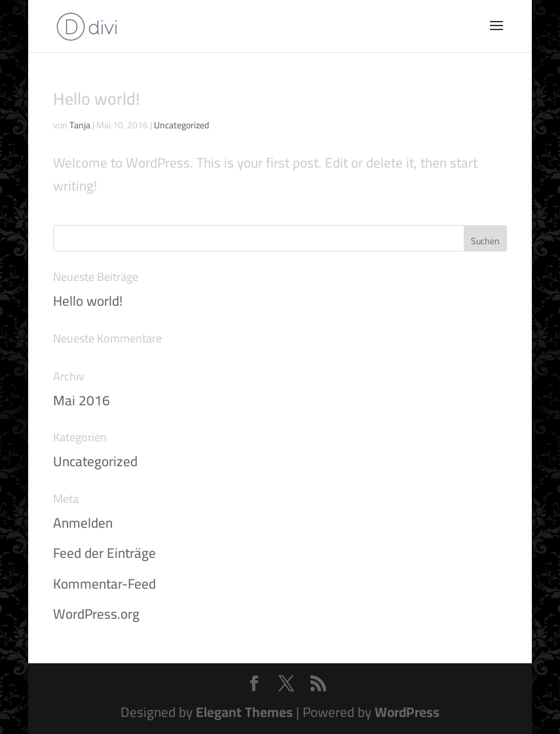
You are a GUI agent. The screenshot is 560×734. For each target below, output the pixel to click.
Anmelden (83, 523)
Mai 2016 (82, 400)
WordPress (407, 712)
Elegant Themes (244, 712)
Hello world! (97, 99)
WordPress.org (96, 614)
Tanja (80, 125)
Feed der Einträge (104, 553)
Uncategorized (181, 125)
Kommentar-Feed (104, 584)
